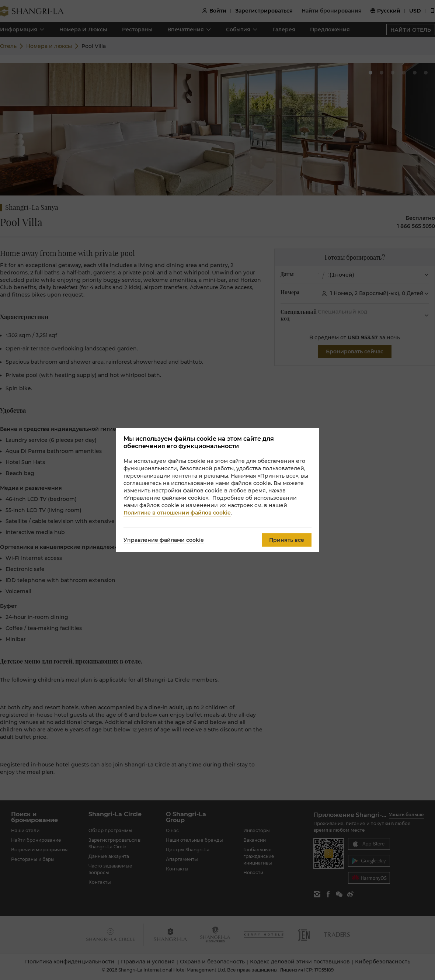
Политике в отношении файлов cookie (177, 513)
